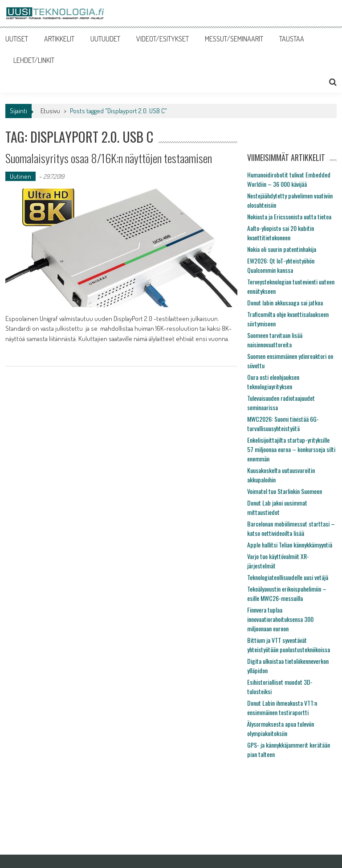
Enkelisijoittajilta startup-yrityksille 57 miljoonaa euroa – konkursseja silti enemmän (291, 449)
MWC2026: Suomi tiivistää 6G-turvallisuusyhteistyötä (283, 424)
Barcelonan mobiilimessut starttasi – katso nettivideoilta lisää (291, 528)
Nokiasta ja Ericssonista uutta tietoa (289, 216)
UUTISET (17, 39)
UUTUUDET (105, 39)
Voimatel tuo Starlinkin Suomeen (285, 491)
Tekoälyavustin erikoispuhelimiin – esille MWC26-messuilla (287, 593)
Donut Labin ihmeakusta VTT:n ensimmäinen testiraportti (282, 708)
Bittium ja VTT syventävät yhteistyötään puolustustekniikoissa (289, 645)
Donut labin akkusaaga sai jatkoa (285, 302)
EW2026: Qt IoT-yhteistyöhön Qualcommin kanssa (281, 265)
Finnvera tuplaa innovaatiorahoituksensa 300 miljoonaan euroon (280, 619)
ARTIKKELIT (59, 39)
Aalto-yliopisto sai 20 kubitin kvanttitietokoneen (281, 233)
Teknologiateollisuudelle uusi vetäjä (288, 577)
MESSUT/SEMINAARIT (234, 39)
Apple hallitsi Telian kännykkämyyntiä (290, 545)
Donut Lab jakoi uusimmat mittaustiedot (277, 507)
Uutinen (20, 176)
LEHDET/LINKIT (34, 60)
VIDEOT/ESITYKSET (163, 39)
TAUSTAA (292, 39)
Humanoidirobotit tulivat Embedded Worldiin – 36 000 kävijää (289, 179)
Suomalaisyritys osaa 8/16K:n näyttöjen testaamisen (109, 158)
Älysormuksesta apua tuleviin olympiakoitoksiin (281, 728)
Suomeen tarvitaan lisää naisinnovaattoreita (275, 340)
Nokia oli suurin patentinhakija (282, 249)
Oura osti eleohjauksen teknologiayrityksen (273, 382)
